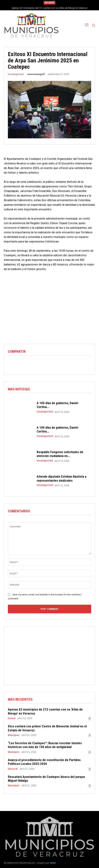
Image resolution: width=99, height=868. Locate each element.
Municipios (14, 735)
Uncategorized (16, 74)
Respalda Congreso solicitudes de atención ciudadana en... (60, 454)
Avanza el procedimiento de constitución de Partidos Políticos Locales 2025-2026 (44, 762)
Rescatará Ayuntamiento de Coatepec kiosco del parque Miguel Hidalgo (46, 779)
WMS (53, 863)
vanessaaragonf (36, 74)
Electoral (13, 769)
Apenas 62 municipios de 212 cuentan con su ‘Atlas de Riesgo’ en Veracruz (49, 8)
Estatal (12, 718)
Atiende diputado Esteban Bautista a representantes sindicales (61, 478)
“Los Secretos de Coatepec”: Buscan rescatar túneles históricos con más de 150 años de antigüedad (45, 745)
